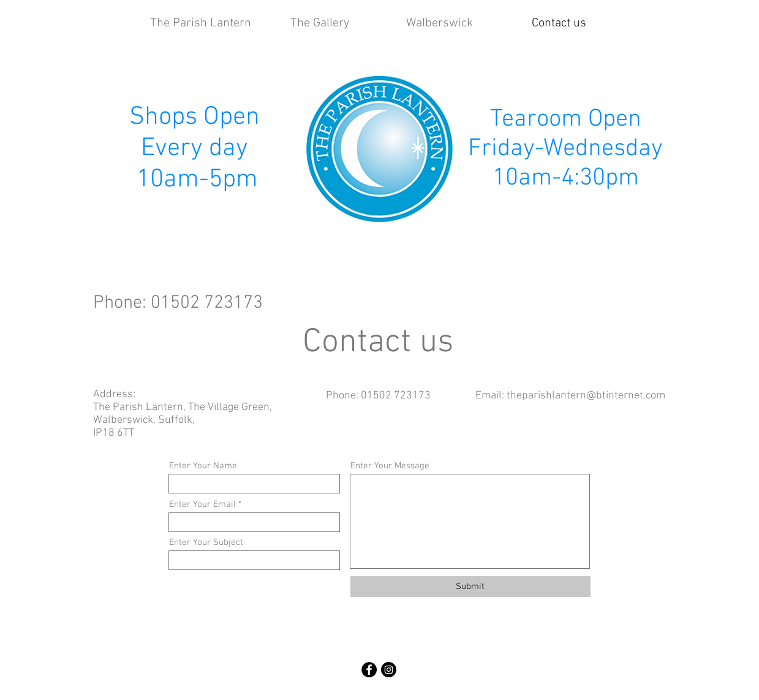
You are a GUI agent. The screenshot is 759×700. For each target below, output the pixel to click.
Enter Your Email (202, 505)
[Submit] (470, 587)
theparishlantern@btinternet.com (586, 396)
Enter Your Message (390, 466)
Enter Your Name (203, 466)
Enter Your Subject (206, 543)
